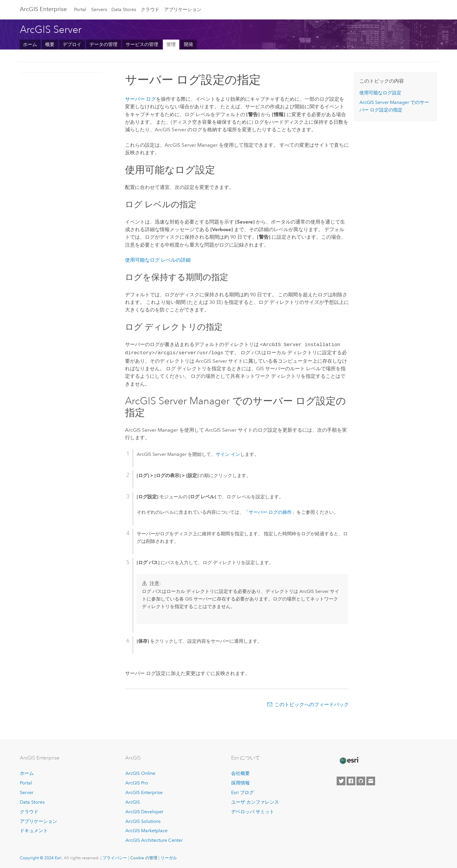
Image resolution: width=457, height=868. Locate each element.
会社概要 (240, 772)
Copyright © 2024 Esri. (41, 857)
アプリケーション (183, 9)
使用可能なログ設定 (380, 93)
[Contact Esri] (371, 780)
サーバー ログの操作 (270, 511)
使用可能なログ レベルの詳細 (158, 260)
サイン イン (228, 453)
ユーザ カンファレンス (255, 801)
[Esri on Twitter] (341, 780)
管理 (171, 44)
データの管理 (103, 44)
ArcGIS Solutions (143, 820)
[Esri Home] (349, 759)
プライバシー (115, 857)
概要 (50, 44)
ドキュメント (34, 829)
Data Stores (124, 9)
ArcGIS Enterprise (43, 9)
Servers (99, 9)
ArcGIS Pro (137, 782)
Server (27, 791)
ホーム (30, 44)
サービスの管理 (142, 44)
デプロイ (72, 44)
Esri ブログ (242, 791)
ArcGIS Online (140, 772)
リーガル (169, 857)
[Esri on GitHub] (361, 780)
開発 (189, 44)
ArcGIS (133, 801)
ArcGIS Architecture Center (154, 839)
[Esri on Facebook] (351, 780)
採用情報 (240, 782)
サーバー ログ (140, 99)
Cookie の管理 (144, 857)
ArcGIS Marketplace (146, 829)
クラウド (150, 9)
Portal (80, 9)
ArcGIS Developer (144, 811)
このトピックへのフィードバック (312, 703)
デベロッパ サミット (253, 811)
